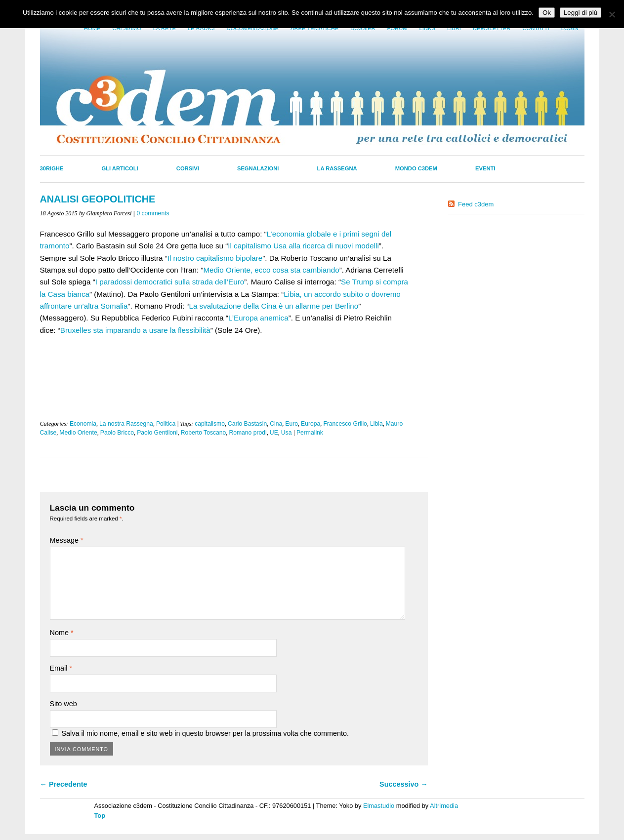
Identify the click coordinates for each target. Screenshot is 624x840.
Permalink (310, 433)
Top (100, 816)
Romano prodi (248, 433)
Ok (547, 13)
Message (67, 540)
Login (570, 28)
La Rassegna (337, 168)
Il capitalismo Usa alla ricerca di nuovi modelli (303, 246)
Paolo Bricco (117, 433)
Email (61, 668)
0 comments (153, 213)
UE (274, 433)
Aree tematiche (314, 28)
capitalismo (210, 424)
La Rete (165, 28)
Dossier (363, 28)
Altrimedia (444, 806)
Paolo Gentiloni (157, 433)
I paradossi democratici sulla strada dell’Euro (170, 282)
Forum (397, 28)
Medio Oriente (78, 433)
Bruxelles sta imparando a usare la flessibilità (135, 330)
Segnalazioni (258, 168)
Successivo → (404, 784)
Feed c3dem (476, 204)
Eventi (485, 168)
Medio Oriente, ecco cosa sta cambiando (271, 270)
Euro (291, 424)
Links (427, 28)
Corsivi (188, 168)
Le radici (201, 28)
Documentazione (253, 28)
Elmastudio (379, 806)
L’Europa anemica (258, 318)
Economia (83, 424)
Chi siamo (126, 28)
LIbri (454, 28)
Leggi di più (581, 13)
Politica (166, 424)
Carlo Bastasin (247, 424)
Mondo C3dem (416, 168)
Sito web (63, 704)
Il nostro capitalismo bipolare (215, 258)
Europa (311, 424)
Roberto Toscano (204, 433)
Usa (287, 433)
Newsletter (492, 28)
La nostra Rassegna (126, 424)
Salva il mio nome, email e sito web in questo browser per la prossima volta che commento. (205, 733)
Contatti (536, 28)
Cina (276, 424)
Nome (62, 633)
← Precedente (64, 784)
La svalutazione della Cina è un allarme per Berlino (273, 306)
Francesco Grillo (345, 424)
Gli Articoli (120, 168)
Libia (376, 424)
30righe (52, 168)
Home (92, 28)
